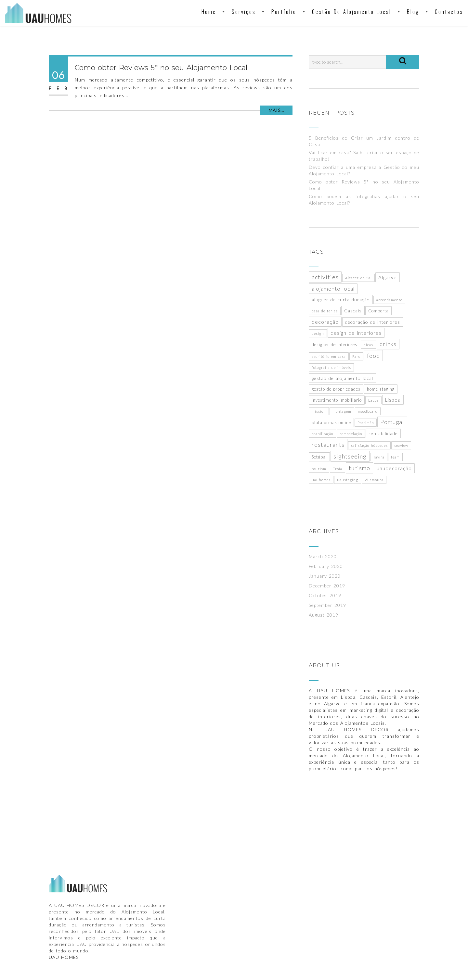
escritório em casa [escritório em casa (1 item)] (329, 356)
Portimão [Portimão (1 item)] (366, 423)
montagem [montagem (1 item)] (342, 411)
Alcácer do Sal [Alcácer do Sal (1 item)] (358, 278)
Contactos (449, 12)
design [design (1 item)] (318, 333)
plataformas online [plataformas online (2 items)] (331, 422)
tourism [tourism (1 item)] (319, 469)
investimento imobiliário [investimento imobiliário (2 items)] (337, 400)
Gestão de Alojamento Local (352, 12)
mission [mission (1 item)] (319, 411)
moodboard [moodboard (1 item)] (368, 411)
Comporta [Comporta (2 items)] (378, 311)
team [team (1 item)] (395, 457)
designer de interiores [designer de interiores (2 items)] (334, 345)
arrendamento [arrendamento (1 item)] (389, 300)
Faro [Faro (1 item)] (356, 356)
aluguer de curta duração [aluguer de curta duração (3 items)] (341, 300)
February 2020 (326, 566)
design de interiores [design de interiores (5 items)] (356, 333)
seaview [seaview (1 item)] (401, 445)
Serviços (244, 12)
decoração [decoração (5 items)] (325, 322)
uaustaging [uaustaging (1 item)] (348, 480)
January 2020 (325, 576)
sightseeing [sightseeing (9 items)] (350, 456)
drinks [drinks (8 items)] (388, 344)
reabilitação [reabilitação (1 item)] (322, 434)
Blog (413, 12)
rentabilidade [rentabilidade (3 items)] (383, 433)
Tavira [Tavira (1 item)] (379, 457)
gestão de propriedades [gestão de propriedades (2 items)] (336, 389)
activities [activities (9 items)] (325, 277)
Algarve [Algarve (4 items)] (388, 277)
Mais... (276, 110)
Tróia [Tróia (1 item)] (338, 469)
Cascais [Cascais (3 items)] (353, 311)
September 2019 (327, 605)
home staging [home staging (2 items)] (381, 389)
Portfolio (284, 12)
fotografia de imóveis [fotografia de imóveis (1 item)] (331, 367)
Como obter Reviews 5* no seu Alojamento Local (161, 68)
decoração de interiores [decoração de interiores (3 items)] (373, 322)
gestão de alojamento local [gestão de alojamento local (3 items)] (342, 378)
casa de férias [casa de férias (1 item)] (325, 311)
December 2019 (327, 586)
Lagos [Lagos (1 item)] (373, 400)
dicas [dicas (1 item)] (368, 345)
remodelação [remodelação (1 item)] (351, 434)
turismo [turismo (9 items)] (359, 468)
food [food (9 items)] (373, 356)
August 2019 (324, 615)
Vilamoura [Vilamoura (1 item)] (374, 480)
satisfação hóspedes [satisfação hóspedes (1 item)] (369, 445)
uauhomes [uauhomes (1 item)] (321, 480)
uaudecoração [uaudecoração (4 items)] (394, 468)
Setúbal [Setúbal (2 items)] (319, 457)
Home (209, 12)
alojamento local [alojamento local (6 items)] (333, 289)
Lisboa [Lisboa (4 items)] (393, 400)
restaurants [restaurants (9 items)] (328, 445)
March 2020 (323, 556)
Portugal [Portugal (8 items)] (392, 422)
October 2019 (325, 595)
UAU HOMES (64, 957)
